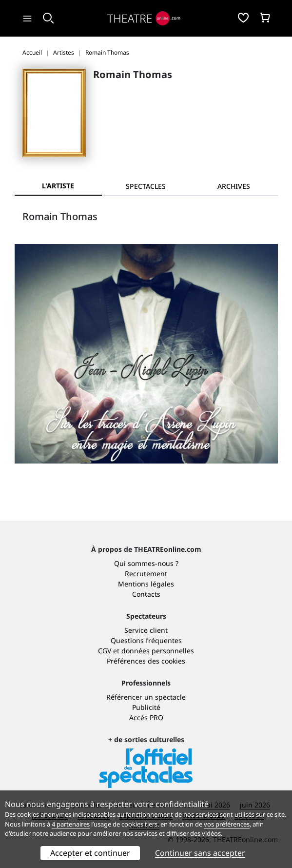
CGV (105, 651)
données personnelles (158, 651)
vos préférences (227, 824)
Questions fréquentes (146, 640)
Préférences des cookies (146, 661)
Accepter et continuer (90, 853)
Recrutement (146, 574)
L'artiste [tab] (58, 186)
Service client (146, 630)
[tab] (146, 186)
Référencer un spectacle (146, 697)
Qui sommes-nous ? (146, 563)
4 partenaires (71, 824)
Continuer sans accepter (200, 853)
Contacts (146, 594)
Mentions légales (146, 584)
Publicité (146, 707)
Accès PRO (146, 717)
